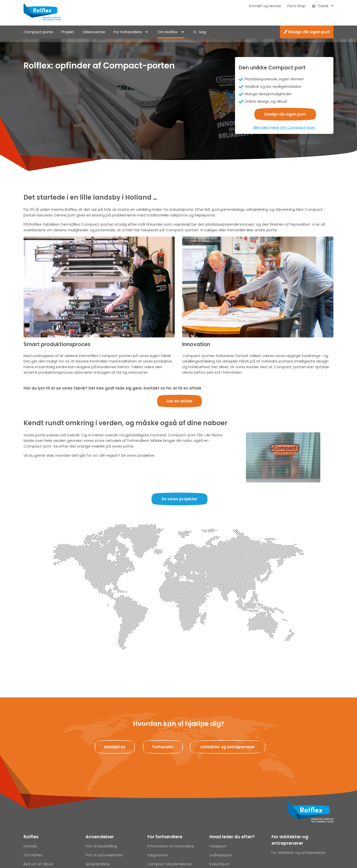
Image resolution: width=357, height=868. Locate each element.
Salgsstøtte (158, 855)
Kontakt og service (265, 6)
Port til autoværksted (104, 855)
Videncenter (94, 32)
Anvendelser (100, 837)
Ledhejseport (221, 855)
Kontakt (30, 846)
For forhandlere (128, 32)
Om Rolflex (167, 32)
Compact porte (38, 32)
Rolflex (31, 837)
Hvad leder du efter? (232, 837)
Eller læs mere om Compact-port (284, 127)
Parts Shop (296, 6)
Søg (202, 32)
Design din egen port (307, 32)
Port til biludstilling (101, 846)
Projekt (68, 32)
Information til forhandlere (171, 846)
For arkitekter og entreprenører (290, 840)
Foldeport (218, 846)
